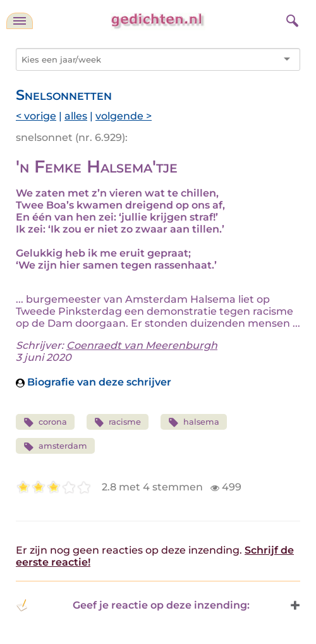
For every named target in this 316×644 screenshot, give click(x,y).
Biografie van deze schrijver (94, 382)
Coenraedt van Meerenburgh (142, 345)
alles (76, 116)
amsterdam (55, 447)
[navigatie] (20, 21)
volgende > (124, 116)
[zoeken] (291, 19)
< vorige (36, 116)
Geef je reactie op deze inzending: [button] (133, 605)
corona (45, 422)
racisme (118, 422)
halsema (194, 422)
